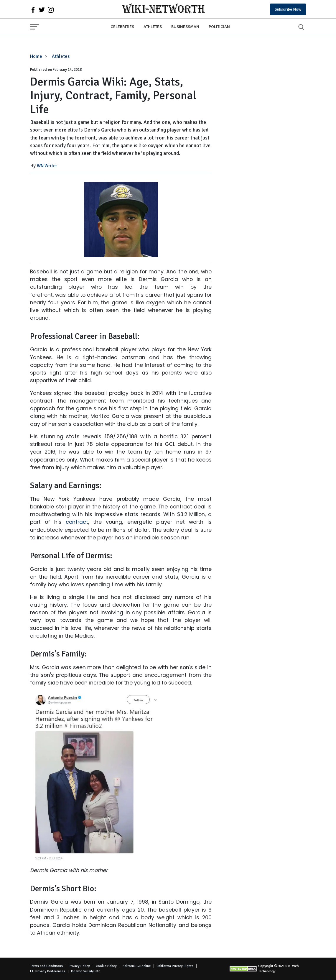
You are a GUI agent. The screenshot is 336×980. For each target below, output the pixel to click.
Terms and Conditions (46, 966)
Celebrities (122, 27)
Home (36, 56)
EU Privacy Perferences (48, 971)
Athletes (153, 27)
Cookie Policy (106, 966)
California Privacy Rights (175, 966)
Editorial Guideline (137, 966)
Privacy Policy (79, 966)
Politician (219, 27)
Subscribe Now (288, 9)
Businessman (185, 27)
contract (77, 522)
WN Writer (47, 166)
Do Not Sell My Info (86, 971)
